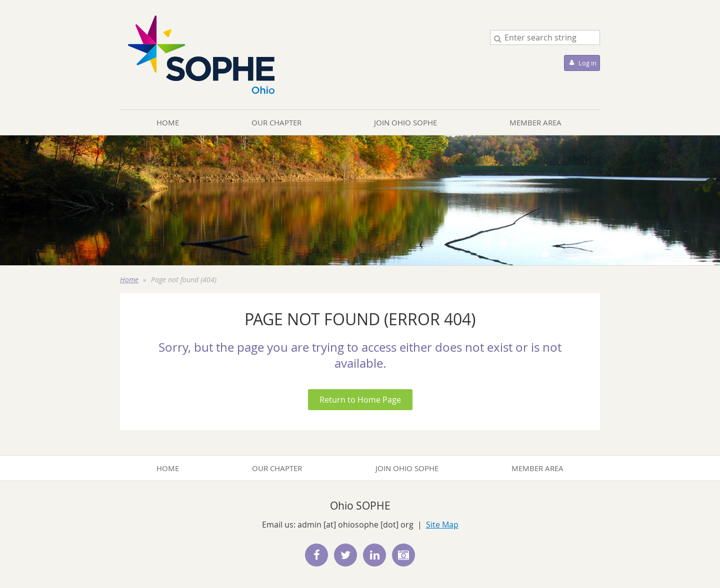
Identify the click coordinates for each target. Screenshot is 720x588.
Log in (587, 63)
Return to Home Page (360, 400)
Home (129, 280)
